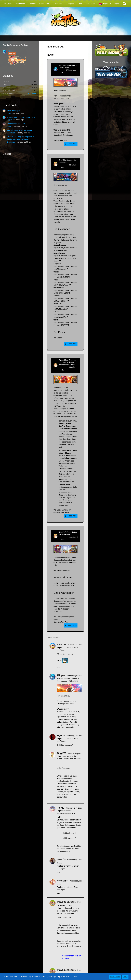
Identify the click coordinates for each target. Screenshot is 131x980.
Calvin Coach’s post (69, 908)
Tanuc (9, 126)
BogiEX (61, 753)
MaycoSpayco (65, 902)
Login (117, 4)
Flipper (11, 51)
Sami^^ (61, 859)
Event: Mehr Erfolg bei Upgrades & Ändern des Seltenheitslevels (68, 362)
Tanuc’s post (67, 756)
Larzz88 (10, 113)
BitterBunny (32, 93)
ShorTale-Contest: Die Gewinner (19, 130)
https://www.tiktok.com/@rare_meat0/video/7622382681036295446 (65, 258)
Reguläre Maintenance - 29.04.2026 (21, 117)
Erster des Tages (13, 111)
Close (125, 977)
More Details (115, 977)
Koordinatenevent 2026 (16, 124)
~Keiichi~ (62, 881)
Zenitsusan (11, 133)
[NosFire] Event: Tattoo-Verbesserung (68, 533)
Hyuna (61, 735)
